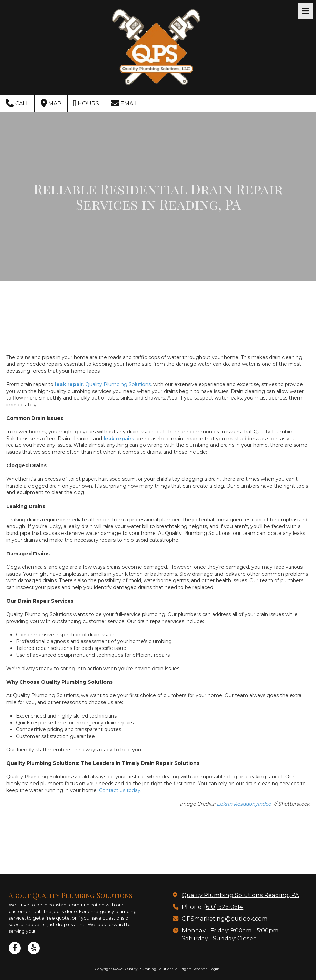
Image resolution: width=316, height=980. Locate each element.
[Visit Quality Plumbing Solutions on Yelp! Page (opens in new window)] (34, 948)
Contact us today (120, 790)
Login (214, 969)
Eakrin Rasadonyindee (245, 804)
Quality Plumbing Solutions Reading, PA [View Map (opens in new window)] (240, 895)
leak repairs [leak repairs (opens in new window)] (119, 439)
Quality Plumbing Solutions (118, 384)
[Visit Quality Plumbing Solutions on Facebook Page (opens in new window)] (15, 948)
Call (17, 103)
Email (124, 103)
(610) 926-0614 (224, 907)
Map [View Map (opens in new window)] (51, 103)
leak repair (69, 384)
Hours (86, 103)
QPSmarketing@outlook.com (225, 919)
